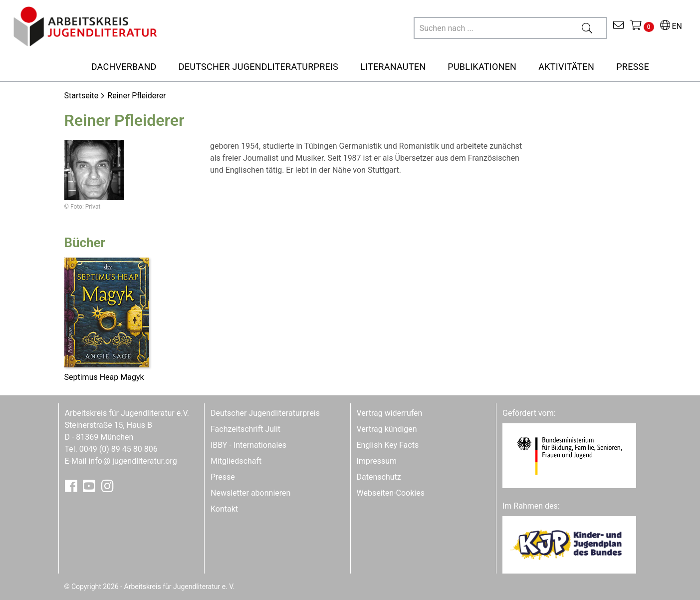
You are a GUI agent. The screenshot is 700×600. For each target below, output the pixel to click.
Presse (223, 477)
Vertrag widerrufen (390, 413)
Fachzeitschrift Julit (245, 429)
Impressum (377, 461)
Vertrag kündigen (387, 429)
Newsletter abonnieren (250, 493)
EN (671, 26)
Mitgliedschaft (236, 461)
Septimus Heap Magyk (104, 377)
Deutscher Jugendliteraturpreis (265, 413)
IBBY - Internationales (248, 445)
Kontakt (224, 509)
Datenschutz (379, 477)
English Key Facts (388, 445)
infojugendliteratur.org (132, 461)
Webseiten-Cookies (391, 493)
